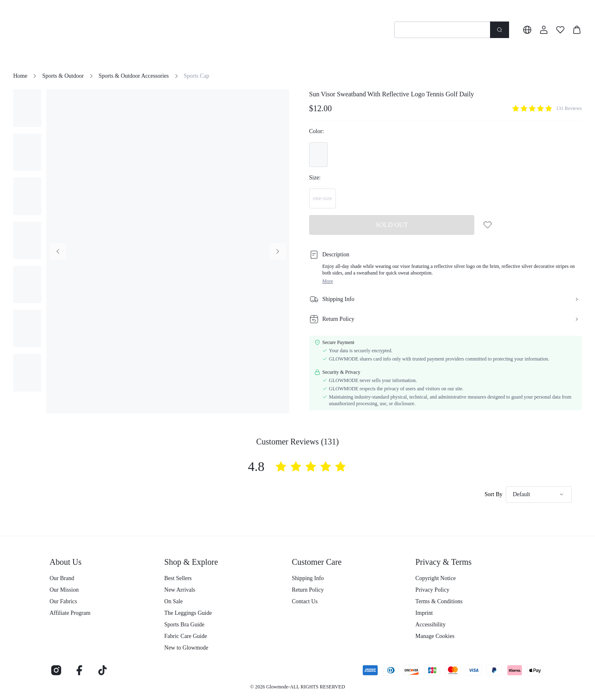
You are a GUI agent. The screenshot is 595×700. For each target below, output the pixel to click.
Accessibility (430, 625)
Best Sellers (178, 578)
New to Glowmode (187, 648)
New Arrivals (180, 590)
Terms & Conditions (439, 601)
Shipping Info (308, 578)
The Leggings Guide (188, 613)
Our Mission (64, 590)
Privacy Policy (432, 590)
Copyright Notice (436, 578)
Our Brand (62, 578)
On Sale (174, 601)
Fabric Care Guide (186, 636)
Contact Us (305, 601)
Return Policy (308, 590)
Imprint (424, 613)
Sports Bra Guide (184, 625)
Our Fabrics (63, 601)
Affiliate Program (70, 613)
